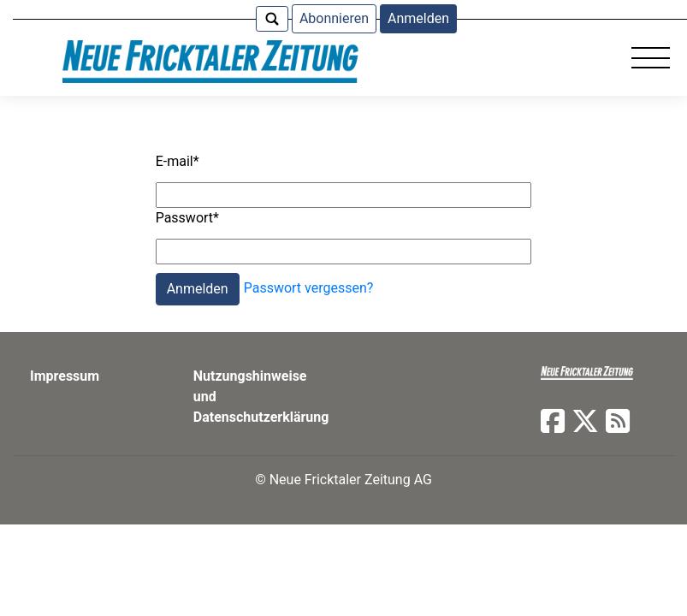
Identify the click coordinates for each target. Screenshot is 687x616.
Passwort (187, 218)
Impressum (65, 376)
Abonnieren (334, 18)
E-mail (178, 161)
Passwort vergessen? (309, 289)
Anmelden (418, 18)
